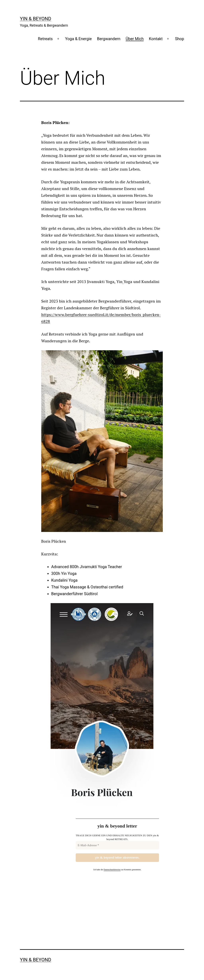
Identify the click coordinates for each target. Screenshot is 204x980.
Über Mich (135, 39)
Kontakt (156, 39)
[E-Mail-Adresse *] (117, 845)
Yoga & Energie (78, 39)
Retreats (45, 39)
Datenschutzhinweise (112, 870)
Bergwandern (109, 39)
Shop (179, 39)
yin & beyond (36, 19)
